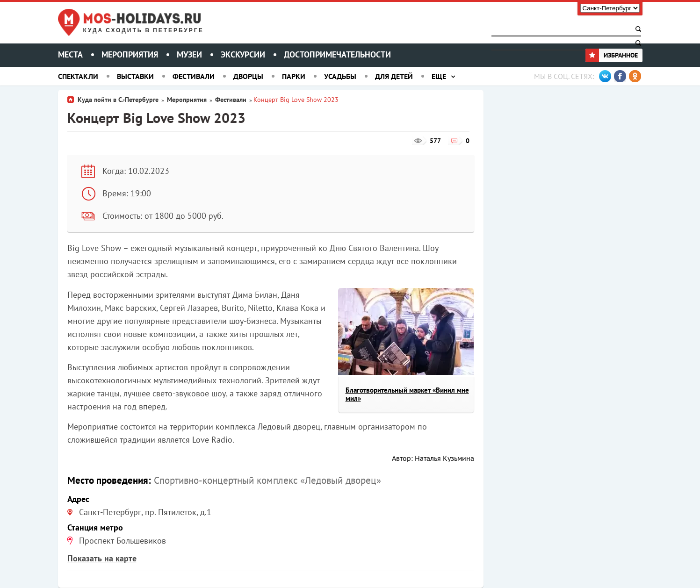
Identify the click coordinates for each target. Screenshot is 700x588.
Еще (439, 76)
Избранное (612, 55)
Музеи (189, 54)
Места (70, 54)
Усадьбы (340, 76)
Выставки (135, 76)
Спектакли (78, 76)
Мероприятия (130, 54)
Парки (294, 76)
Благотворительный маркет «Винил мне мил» (407, 394)
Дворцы (248, 76)
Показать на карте (102, 558)
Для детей (394, 76)
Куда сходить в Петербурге (144, 31)
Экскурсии (243, 54)
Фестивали (194, 76)
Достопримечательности (337, 54)
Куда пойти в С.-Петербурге (118, 100)
